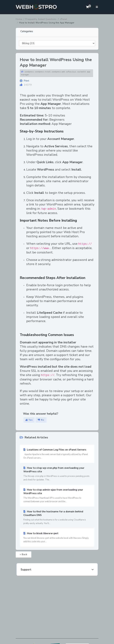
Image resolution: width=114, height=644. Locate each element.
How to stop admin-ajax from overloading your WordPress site (57, 496)
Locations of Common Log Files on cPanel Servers (57, 454)
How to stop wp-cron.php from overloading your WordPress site (57, 474)
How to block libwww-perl (57, 538)
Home (19, 19)
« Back (24, 555)
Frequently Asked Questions (41, 19)
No (41, 420)
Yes (29, 420)
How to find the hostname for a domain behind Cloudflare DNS (57, 518)
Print (24, 81)
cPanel (63, 19)
